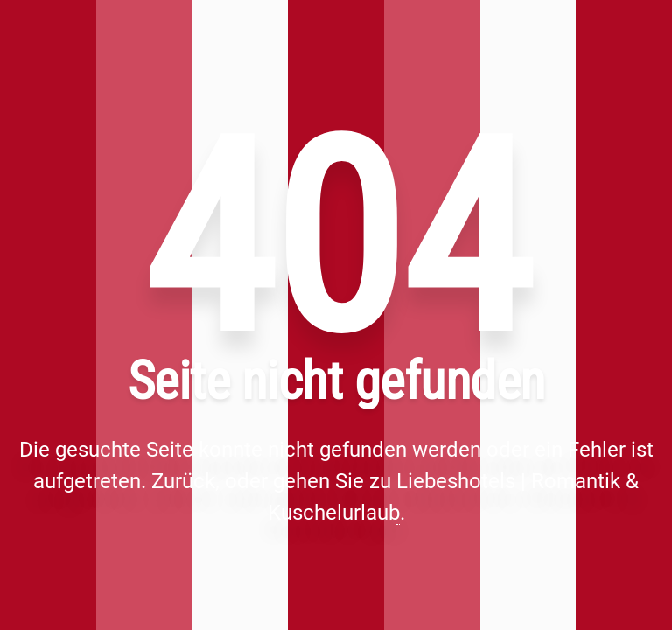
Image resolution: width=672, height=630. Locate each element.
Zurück (183, 481)
